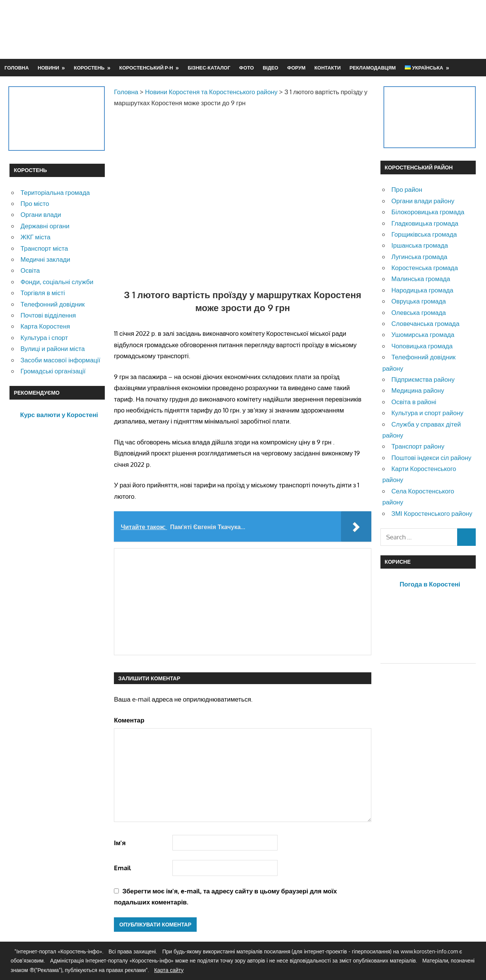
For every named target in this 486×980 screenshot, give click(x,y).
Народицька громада (422, 290)
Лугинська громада (419, 257)
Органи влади (41, 214)
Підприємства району (423, 379)
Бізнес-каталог (209, 68)
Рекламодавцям (373, 68)
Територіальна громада (55, 192)
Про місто (35, 203)
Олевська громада (419, 312)
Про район (407, 189)
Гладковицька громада (425, 223)
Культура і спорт (44, 337)
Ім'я (120, 843)
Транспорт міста (44, 248)
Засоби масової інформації (60, 360)
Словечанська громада (425, 323)
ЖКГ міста (36, 237)
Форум (296, 68)
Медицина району (418, 390)
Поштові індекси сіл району (432, 458)
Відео (271, 68)
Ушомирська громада (423, 334)
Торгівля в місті (43, 293)
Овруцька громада (419, 301)
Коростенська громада (425, 268)
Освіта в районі (414, 402)
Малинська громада (421, 279)
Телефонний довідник (53, 304)
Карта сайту (169, 970)
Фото (247, 68)
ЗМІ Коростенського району (432, 513)
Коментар (129, 720)
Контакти (327, 68)
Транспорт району (418, 446)
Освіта (30, 270)
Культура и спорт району (428, 413)
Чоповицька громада (422, 346)
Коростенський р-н (146, 68)
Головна (17, 68)
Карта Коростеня (45, 326)
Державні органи (45, 226)
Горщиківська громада (424, 234)
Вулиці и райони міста (53, 349)
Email (122, 868)
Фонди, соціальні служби (57, 282)
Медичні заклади (45, 259)
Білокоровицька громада (428, 212)
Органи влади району (423, 201)
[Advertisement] (338, 29)
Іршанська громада (420, 245)
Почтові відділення (48, 315)
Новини (48, 68)
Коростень (89, 68)
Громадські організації (53, 371)
